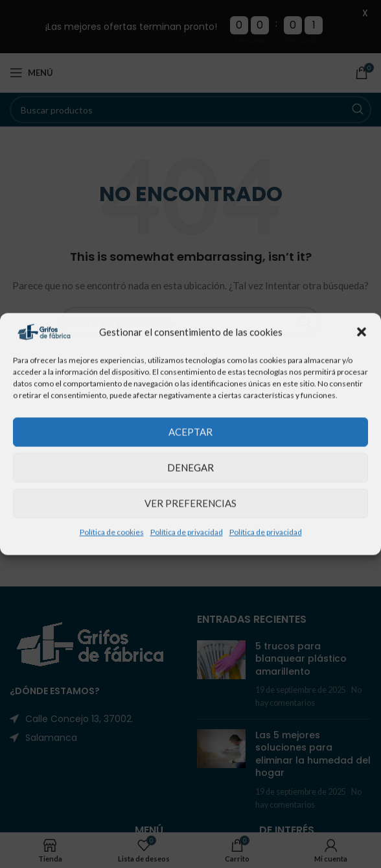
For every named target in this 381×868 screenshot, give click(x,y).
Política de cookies (112, 532)
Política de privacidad (187, 532)
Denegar (190, 468)
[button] (362, 332)
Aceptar (190, 432)
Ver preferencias (190, 503)
